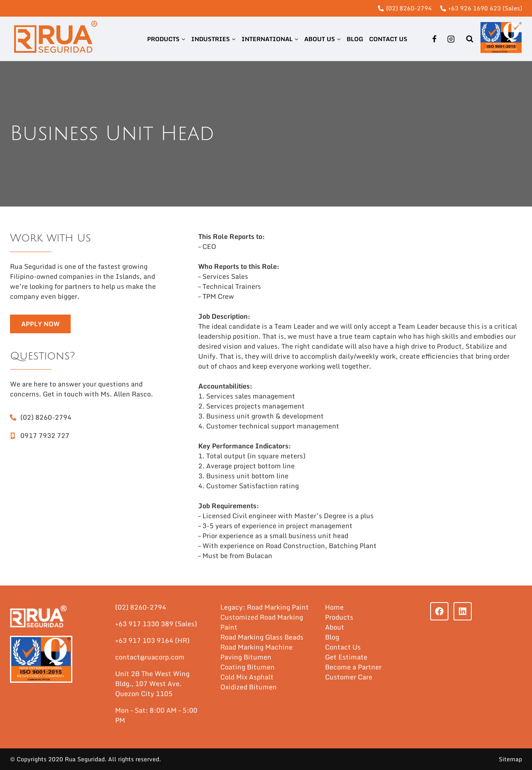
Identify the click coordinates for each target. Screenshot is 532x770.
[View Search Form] (469, 39)
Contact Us (388, 39)
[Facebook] (434, 39)
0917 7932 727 (45, 435)
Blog (355, 39)
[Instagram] (451, 39)
